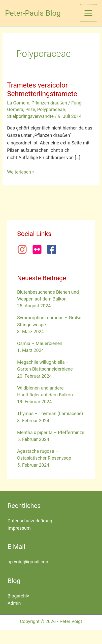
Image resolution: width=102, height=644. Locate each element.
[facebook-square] (53, 249)
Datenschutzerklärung (30, 521)
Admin (14, 603)
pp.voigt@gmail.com (29, 562)
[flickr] (39, 249)
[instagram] (24, 249)
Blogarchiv (18, 596)
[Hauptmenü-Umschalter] (89, 13)
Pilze (30, 109)
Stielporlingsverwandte (30, 116)
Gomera (15, 109)
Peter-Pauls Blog (33, 13)
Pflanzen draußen (49, 103)
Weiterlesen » (21, 172)
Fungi (77, 103)
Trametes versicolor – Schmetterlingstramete (42, 90)
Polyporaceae (51, 109)
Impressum (19, 528)
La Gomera (18, 103)
